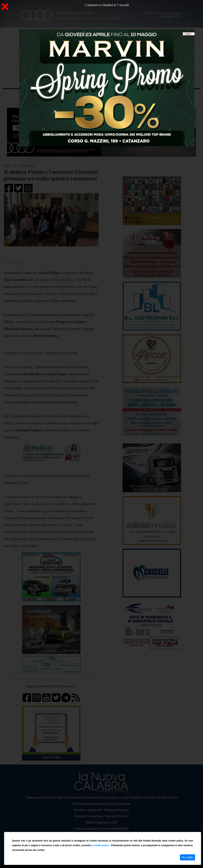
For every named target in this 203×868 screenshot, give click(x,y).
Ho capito (188, 857)
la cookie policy (100, 845)
